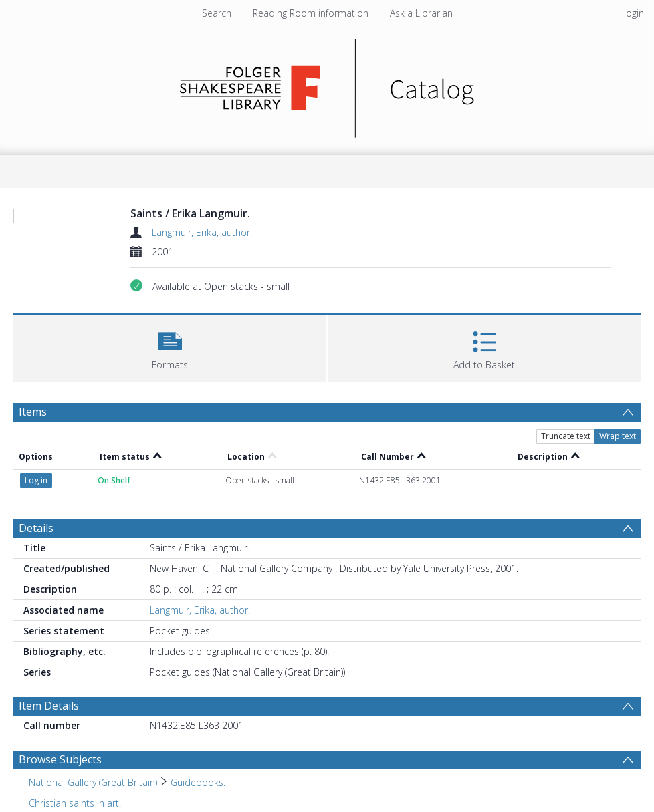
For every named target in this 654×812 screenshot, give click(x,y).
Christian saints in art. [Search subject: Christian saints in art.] (75, 803)
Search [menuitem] (217, 13)
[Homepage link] (327, 85)
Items (33, 412)
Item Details (49, 706)
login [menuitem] (634, 13)
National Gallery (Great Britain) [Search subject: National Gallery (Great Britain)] (93, 782)
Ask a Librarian (421, 13)
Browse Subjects (60, 759)
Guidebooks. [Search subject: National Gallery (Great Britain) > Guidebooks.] (198, 782)
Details (36, 528)
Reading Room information (311, 13)
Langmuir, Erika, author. (202, 232)
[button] (170, 347)
